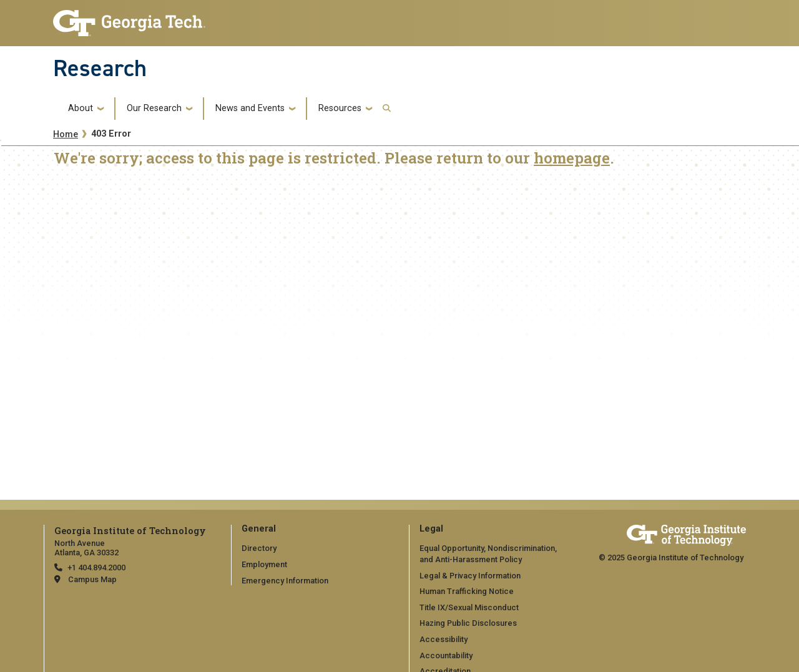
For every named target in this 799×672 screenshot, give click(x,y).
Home (66, 134)
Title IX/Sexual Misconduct (469, 607)
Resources (340, 109)
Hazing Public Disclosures (468, 623)
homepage (572, 158)
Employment (264, 564)
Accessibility (444, 639)
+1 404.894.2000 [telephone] (96, 567)
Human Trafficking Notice (467, 591)
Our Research (154, 109)
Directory (259, 548)
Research (100, 68)
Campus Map (92, 579)
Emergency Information (285, 581)
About (81, 109)
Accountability (446, 655)
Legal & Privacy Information (470, 576)
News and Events (250, 109)
